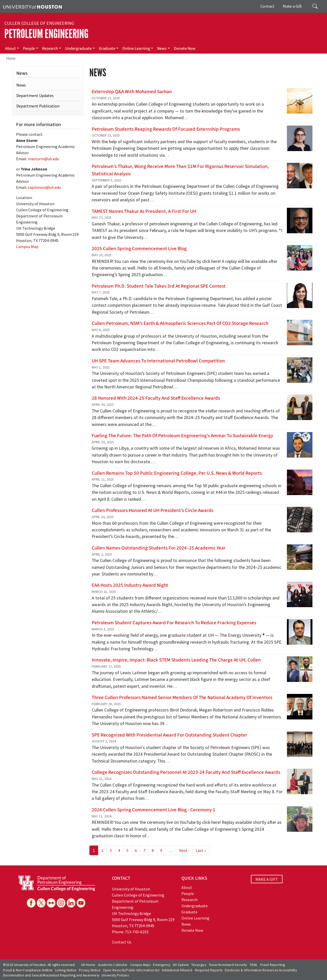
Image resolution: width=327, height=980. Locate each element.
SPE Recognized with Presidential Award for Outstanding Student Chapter (170, 735)
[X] (41, 903)
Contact (267, 6)
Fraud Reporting (273, 965)
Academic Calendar (113, 965)
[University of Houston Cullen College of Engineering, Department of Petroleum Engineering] (57, 883)
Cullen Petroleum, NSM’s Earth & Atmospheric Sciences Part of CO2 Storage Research (180, 323)
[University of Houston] (32, 6)
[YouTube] (81, 903)
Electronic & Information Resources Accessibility (261, 970)
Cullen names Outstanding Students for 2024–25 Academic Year (159, 548)
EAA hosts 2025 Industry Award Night (130, 585)
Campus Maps (140, 965)
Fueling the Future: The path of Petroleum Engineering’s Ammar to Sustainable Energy (182, 436)
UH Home (88, 965)
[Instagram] (61, 903)
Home (11, 58)
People (29, 48)
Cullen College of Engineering (39, 23)
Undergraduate (78, 48)
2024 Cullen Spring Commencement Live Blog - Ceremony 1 (154, 810)
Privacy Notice (90, 970)
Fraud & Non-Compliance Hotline (28, 970)
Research (50, 48)
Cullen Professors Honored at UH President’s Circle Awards (153, 510)
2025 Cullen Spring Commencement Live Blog (139, 249)
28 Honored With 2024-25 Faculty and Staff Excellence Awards (156, 398)
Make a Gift (292, 6)
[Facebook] (31, 903)
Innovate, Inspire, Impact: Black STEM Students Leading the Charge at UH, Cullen (176, 660)
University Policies (115, 975)
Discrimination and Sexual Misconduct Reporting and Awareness (51, 975)
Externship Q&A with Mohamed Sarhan (132, 92)
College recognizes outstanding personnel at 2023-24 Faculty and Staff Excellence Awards (186, 772)
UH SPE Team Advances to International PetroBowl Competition (158, 361)
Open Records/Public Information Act (131, 970)
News (162, 48)
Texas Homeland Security (228, 965)
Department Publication (38, 106)
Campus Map (27, 247)
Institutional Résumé (177, 970)
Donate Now (185, 48)
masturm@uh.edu (43, 159)
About (10, 48)
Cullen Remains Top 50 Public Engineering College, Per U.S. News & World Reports (177, 473)
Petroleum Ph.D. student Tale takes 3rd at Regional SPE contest (159, 286)
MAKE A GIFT (267, 879)
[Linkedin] (71, 903)
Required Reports (209, 970)
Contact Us (122, 942)
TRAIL (254, 965)
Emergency (162, 965)
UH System (181, 965)
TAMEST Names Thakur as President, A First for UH (144, 211)
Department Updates (35, 95)
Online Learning (136, 48)
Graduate (107, 48)
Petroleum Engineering (46, 34)
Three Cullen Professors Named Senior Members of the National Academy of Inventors (182, 697)
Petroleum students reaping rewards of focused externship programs (166, 129)
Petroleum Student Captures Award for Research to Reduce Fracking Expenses (174, 623)
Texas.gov (199, 965)
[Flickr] (51, 903)
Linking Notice (66, 970)
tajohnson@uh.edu (44, 187)
